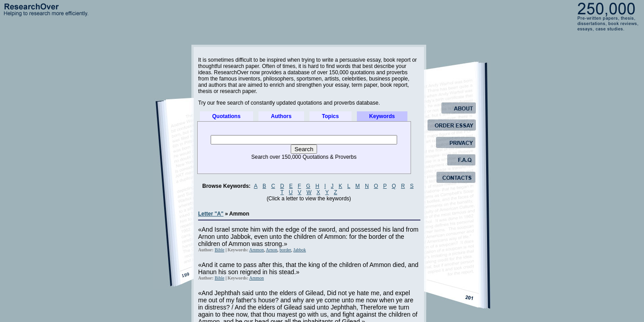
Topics (330, 116)
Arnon (272, 250)
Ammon (256, 250)
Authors (281, 116)
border (285, 250)
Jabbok (300, 250)
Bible (220, 250)
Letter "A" (211, 214)
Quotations (227, 116)
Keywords (382, 116)
